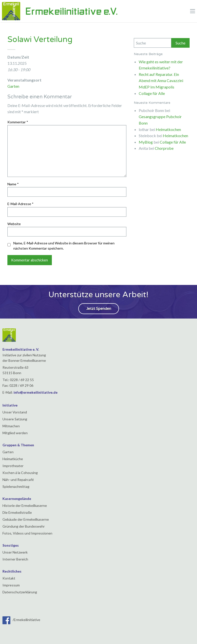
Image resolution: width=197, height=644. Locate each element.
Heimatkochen (168, 129)
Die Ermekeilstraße (17, 512)
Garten (13, 86)
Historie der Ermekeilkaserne (25, 505)
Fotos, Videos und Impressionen (27, 533)
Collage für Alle (152, 93)
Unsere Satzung (15, 419)
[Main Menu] (193, 11)
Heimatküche (13, 459)
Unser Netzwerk (15, 552)
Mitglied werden (15, 433)
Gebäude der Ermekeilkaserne (26, 519)
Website (14, 224)
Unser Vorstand (15, 412)
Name (13, 184)
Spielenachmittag (16, 486)
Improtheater (13, 466)
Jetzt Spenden (99, 309)
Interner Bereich (15, 559)
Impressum (11, 585)
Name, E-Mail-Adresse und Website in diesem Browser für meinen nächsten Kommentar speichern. (64, 246)
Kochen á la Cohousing (20, 473)
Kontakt (9, 578)
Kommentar (18, 122)
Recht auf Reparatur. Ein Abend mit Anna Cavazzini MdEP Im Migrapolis (161, 81)
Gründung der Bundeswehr (24, 526)
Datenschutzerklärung (20, 592)
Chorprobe (164, 148)
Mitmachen (11, 426)
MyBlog (146, 142)
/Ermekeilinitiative (21, 620)
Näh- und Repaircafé (18, 480)
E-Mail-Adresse (20, 204)
